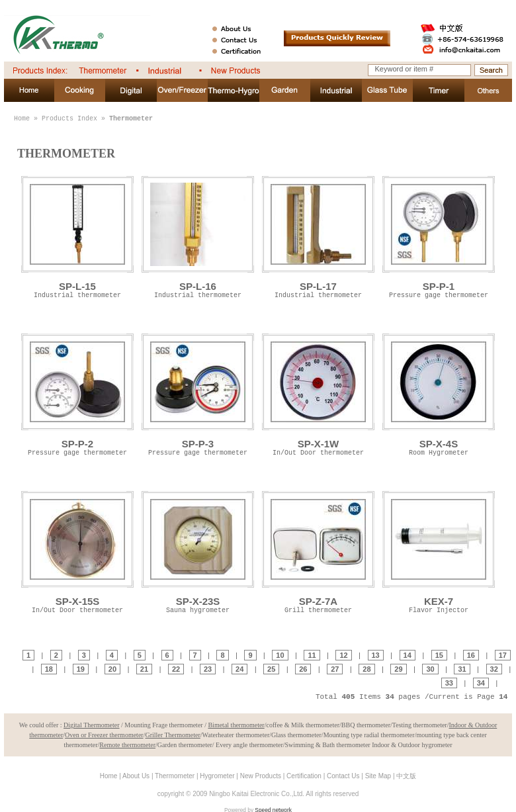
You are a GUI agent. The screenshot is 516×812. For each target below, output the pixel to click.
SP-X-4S (439, 394)
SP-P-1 (439, 237)
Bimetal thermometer (236, 725)
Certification (304, 776)
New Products (261, 776)
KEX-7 (439, 552)
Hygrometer (217, 776)
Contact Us (343, 776)
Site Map (378, 776)
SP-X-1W (318, 394)
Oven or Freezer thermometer (104, 735)
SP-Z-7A (318, 552)
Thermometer (175, 776)
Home (22, 119)
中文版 (406, 776)
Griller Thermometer (172, 735)
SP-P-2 (77, 394)
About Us (136, 776)
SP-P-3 (198, 394)
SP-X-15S (77, 552)
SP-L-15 (77, 237)
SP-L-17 (318, 237)
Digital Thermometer (92, 725)
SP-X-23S (198, 552)
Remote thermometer (127, 745)
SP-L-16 (198, 237)
